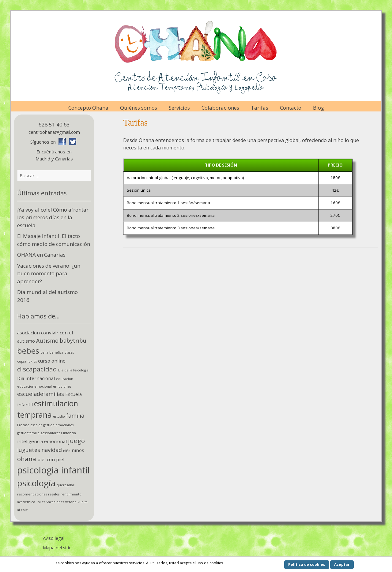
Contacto (291, 108)
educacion (65, 379)
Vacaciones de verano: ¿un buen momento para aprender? (49, 273)
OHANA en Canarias (41, 255)
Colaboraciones (220, 108)
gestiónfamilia (28, 433)
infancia (70, 433)
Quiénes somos (139, 108)
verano (71, 502)
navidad (52, 450)
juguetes (29, 450)
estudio (59, 416)
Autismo (47, 341)
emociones (62, 386)
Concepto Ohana (88, 108)
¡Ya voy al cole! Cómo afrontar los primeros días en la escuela (53, 217)
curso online (52, 361)
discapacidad (37, 369)
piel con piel (51, 459)
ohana (27, 459)
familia (75, 416)
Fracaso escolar (30, 425)
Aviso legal (54, 538)
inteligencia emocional (42, 441)
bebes (28, 351)
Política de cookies (307, 564)
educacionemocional (34, 386)
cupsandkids (27, 361)
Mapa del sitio (57, 548)
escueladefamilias (41, 394)
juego (76, 441)
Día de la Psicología (73, 370)
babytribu (73, 341)
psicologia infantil (53, 470)
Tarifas (260, 108)
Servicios (179, 108)
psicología (36, 483)
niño (67, 451)
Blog (318, 108)
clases (69, 352)
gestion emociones (58, 425)
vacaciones (55, 502)
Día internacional (36, 378)
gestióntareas (51, 433)
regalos (54, 494)
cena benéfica (52, 352)
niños (78, 450)
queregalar (66, 485)
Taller (41, 502)
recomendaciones (32, 494)
